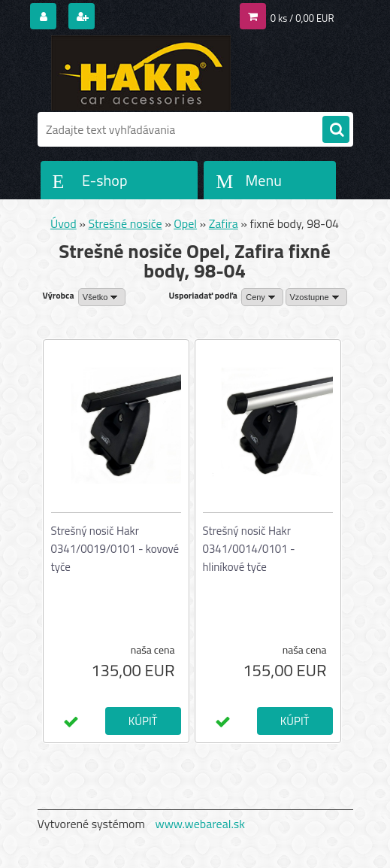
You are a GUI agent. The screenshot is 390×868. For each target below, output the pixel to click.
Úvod (63, 223)
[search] (336, 130)
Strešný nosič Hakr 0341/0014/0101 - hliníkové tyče (249, 549)
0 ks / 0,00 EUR (302, 18)
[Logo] (141, 73)
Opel (185, 223)
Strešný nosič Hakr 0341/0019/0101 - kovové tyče (115, 549)
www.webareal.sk (200, 824)
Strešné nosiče (125, 223)
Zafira (224, 223)
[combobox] (262, 297)
